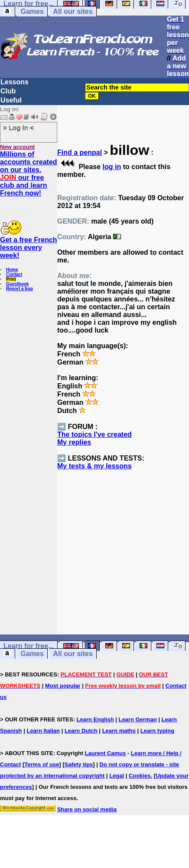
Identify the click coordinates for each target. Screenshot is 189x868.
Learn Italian (43, 731)
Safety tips (79, 764)
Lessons (15, 82)
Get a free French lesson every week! (29, 248)
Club (8, 91)
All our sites (73, 11)
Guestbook (17, 284)
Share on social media (87, 809)
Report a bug (20, 289)
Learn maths (119, 731)
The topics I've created (94, 434)
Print (11, 279)
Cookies (140, 776)
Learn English (95, 719)
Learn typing (157, 731)
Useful (11, 100)
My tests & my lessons (94, 466)
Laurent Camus (106, 753)
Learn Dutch (81, 731)
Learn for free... (29, 646)
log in (112, 167)
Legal (117, 776)
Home (12, 270)
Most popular (63, 686)
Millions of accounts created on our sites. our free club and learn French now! (29, 174)
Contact (14, 274)
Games (32, 11)
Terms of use (42, 764)
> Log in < (18, 127)
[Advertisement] (123, 568)
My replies (74, 442)
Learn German (137, 719)
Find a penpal (80, 152)
